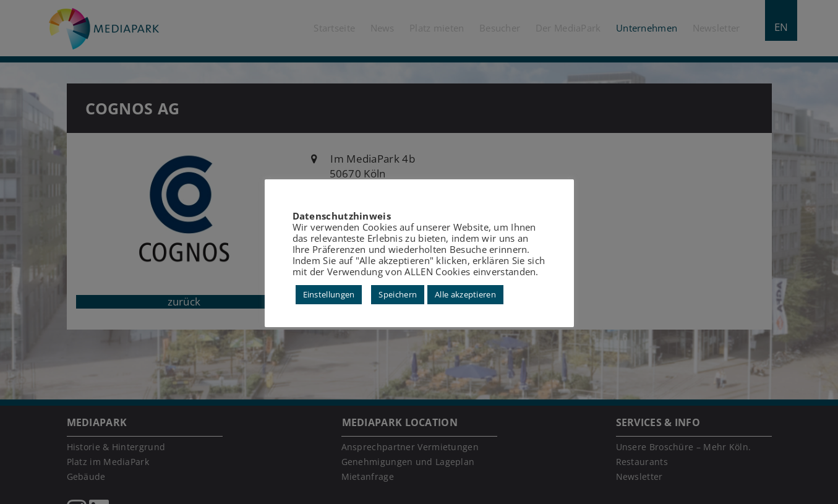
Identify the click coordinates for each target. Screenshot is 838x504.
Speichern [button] (398, 294)
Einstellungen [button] (329, 294)
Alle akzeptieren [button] (465, 294)
